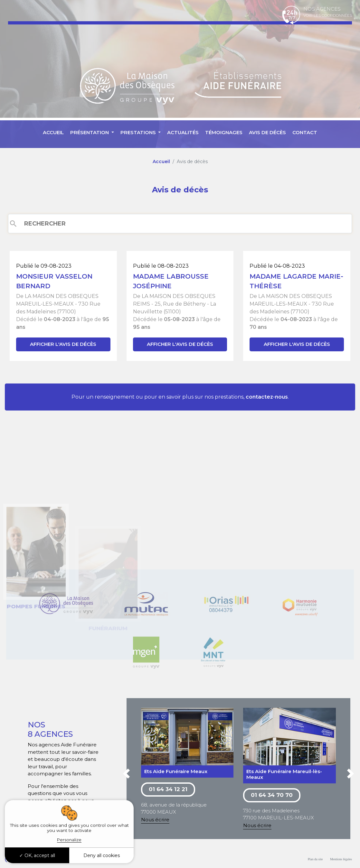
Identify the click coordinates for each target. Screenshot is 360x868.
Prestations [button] (139, 132)
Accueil (53, 132)
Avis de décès (267, 132)
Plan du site (315, 859)
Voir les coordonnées (328, 15)
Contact (305, 132)
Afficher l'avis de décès (63, 344)
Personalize (69, 840)
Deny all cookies (102, 855)
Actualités (183, 132)
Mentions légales (341, 859)
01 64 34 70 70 (272, 795)
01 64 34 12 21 (168, 789)
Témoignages (224, 132)
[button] (126, 775)
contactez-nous (267, 397)
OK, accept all (37, 855)
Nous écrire (155, 820)
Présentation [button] (90, 132)
